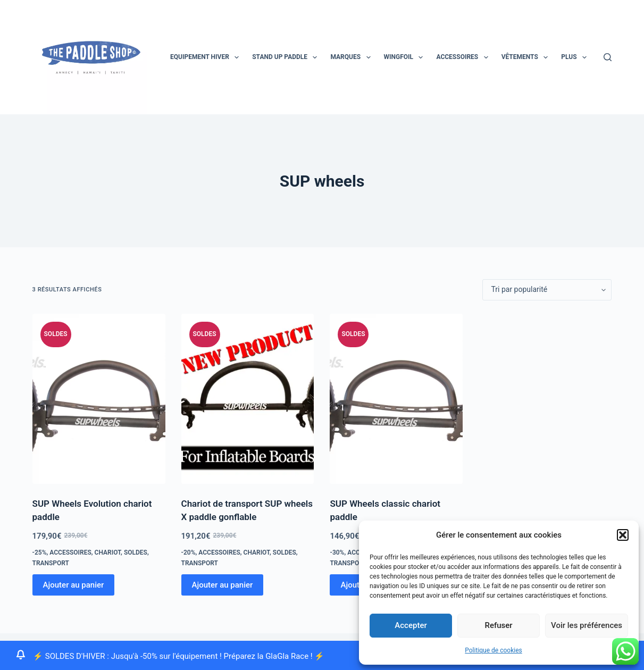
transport (51, 563)
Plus (576, 57)
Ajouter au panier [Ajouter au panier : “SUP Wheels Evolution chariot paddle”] (74, 585)
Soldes (136, 552)
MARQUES (352, 57)
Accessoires (464, 57)
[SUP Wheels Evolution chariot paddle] (99, 399)
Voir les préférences (587, 625)
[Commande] (547, 290)
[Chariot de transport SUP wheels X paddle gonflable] (248, 399)
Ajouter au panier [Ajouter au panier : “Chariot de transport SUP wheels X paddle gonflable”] (223, 585)
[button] (623, 535)
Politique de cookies (493, 650)
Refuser (498, 625)
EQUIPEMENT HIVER (207, 57)
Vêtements (527, 57)
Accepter (411, 625)
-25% (40, 552)
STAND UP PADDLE (287, 57)
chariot (108, 552)
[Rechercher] (608, 57)
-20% (189, 552)
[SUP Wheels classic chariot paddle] (396, 399)
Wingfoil (406, 57)
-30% (337, 552)
